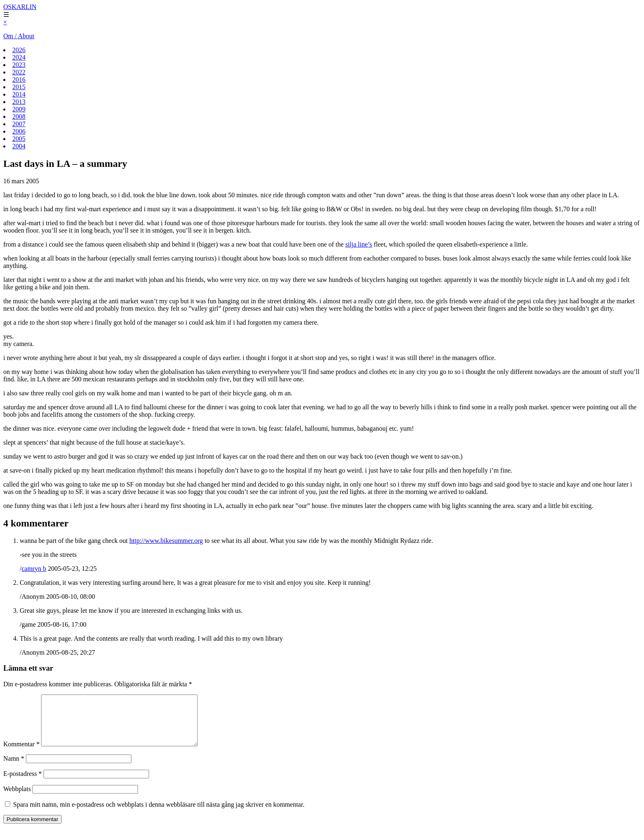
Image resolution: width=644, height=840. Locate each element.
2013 (19, 102)
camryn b (34, 569)
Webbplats (17, 799)
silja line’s (359, 244)
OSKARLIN (20, 7)
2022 (19, 72)
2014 (19, 94)
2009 (19, 109)
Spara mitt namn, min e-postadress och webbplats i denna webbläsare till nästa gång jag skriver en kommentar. (159, 814)
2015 (19, 87)
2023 (19, 65)
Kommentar (21, 754)
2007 (19, 124)
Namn (14, 768)
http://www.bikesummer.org (166, 541)
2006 (19, 131)
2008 (19, 117)
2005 (19, 139)
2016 (19, 80)
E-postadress (23, 783)
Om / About (19, 36)
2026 (19, 50)
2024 (19, 57)
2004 (19, 146)
